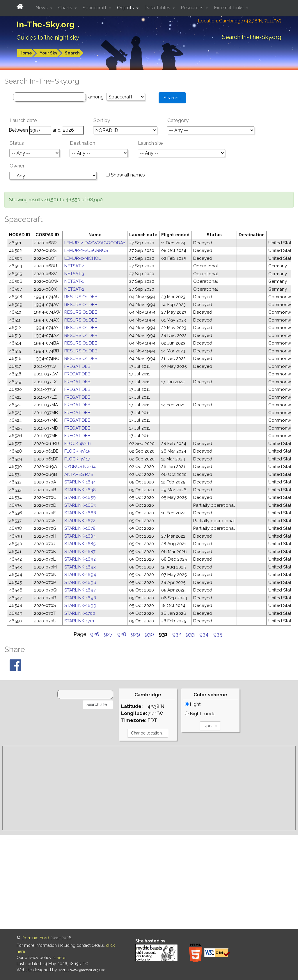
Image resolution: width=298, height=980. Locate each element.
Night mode (200, 714)
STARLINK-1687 (80, 552)
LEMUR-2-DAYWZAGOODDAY (95, 243)
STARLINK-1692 (80, 559)
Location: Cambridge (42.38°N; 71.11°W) (240, 21)
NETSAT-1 (74, 281)
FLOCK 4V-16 (78, 444)
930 (149, 634)
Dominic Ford (35, 938)
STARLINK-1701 (79, 621)
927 (108, 634)
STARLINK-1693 (80, 567)
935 (218, 634)
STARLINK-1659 (80, 497)
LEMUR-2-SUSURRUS (86, 250)
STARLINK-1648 (80, 490)
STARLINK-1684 (80, 536)
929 (135, 634)
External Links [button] (229, 8)
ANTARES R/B (79, 474)
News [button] (42, 8)
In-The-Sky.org (46, 25)
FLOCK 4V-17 (77, 459)
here (61, 958)
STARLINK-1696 (80, 582)
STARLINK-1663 (80, 505)
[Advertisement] (149, 788)
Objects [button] (126, 8)
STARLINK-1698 (80, 598)
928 (122, 634)
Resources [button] (193, 8)
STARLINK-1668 (80, 513)
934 (204, 634)
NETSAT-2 (74, 289)
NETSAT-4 (74, 266)
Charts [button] (66, 8)
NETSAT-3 (74, 274)
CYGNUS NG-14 (80, 467)
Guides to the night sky (48, 38)
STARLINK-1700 (80, 613)
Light (193, 704)
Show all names (125, 175)
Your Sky (48, 53)
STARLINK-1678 (80, 528)
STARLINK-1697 (80, 590)
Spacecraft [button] (95, 8)
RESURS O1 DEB (81, 297)
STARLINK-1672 (80, 521)
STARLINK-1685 (80, 544)
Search (72, 53)
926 (95, 634)
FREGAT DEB (77, 366)
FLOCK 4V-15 (77, 451)
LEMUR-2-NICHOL (83, 258)
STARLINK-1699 (80, 605)
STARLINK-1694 (80, 575)
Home (26, 53)
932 (177, 634)
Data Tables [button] (158, 8)
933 (190, 634)
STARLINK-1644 (80, 482)
